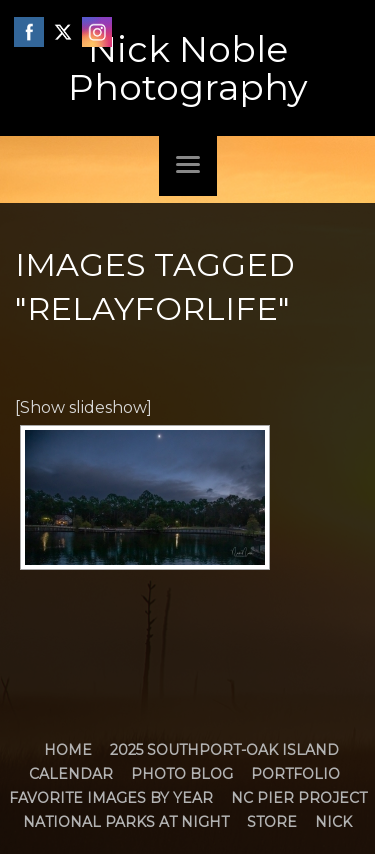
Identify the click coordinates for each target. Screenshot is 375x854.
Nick (333, 822)
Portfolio (295, 774)
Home (68, 750)
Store (272, 822)
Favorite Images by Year (111, 798)
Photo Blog (182, 774)
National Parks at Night (126, 822)
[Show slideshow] (83, 407)
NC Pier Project (299, 798)
